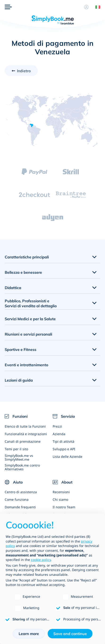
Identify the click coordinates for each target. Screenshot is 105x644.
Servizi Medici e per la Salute (30, 319)
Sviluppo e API (64, 449)
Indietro (24, 71)
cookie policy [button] (41, 560)
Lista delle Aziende (67, 457)
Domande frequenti (20, 507)
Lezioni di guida (19, 380)
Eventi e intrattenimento (26, 365)
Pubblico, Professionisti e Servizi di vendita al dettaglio (31, 303)
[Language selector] (96, 7)
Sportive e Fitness (21, 349)
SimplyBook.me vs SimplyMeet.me (19, 457)
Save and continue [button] (70, 634)
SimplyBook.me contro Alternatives (22, 467)
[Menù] (8, 7)
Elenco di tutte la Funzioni (25, 426)
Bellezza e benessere (23, 272)
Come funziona (17, 499)
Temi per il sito (16, 449)
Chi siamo (60, 499)
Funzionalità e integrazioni (26, 434)
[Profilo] (86, 7)
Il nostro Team (64, 507)
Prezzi (57, 426)
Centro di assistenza (21, 492)
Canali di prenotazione (23, 441)
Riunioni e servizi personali (28, 334)
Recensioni (61, 492)
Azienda (59, 434)
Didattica (13, 288)
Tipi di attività (63, 441)
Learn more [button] (29, 634)
